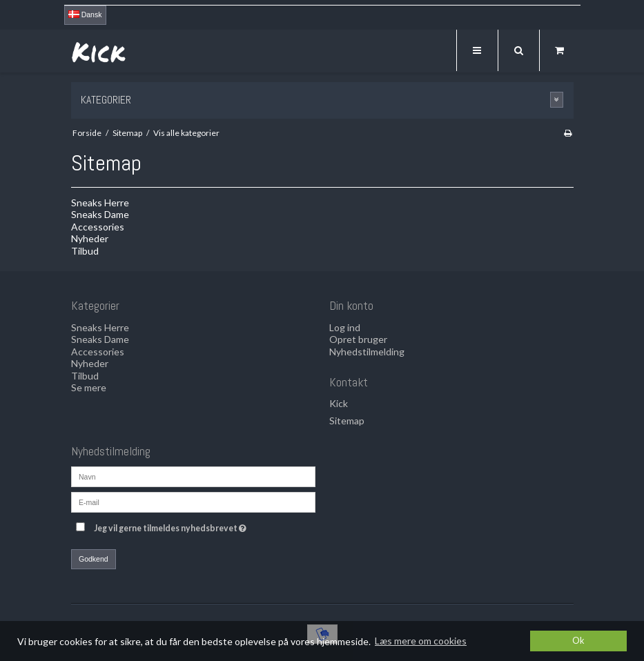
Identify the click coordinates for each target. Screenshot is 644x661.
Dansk (85, 14)
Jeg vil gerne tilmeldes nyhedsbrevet (204, 525)
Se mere (89, 387)
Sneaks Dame (100, 214)
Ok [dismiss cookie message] (578, 641)
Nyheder (90, 238)
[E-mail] (193, 501)
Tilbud (85, 251)
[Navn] (193, 476)
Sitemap (347, 421)
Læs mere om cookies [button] (421, 641)
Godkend (94, 559)
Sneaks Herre (100, 203)
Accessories (98, 227)
